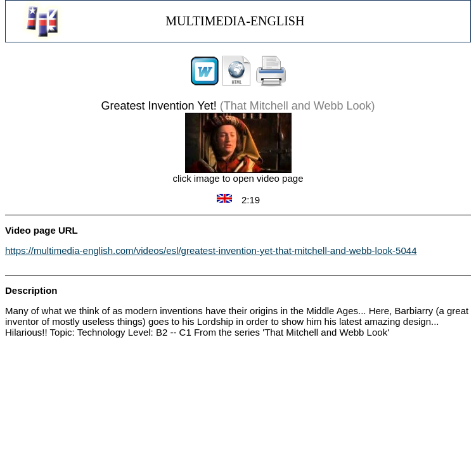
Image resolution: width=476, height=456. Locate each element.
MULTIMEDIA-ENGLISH (235, 21)
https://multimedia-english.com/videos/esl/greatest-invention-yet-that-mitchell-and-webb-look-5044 (211, 250)
